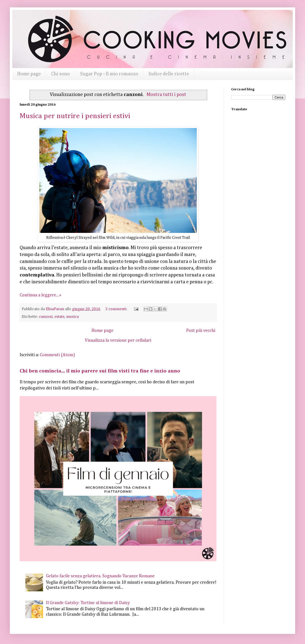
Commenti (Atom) (57, 355)
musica (72, 317)
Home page (29, 74)
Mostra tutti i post (166, 95)
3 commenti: (117, 309)
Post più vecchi (201, 331)
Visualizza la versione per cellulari (118, 340)
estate (59, 317)
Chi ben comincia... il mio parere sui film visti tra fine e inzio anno (100, 371)
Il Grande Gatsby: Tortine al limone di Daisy (88, 603)
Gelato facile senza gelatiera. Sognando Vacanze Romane (100, 576)
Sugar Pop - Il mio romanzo (109, 74)
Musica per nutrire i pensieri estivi (75, 116)
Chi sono (61, 74)
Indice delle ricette (169, 74)
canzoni (46, 317)
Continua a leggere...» (40, 295)
